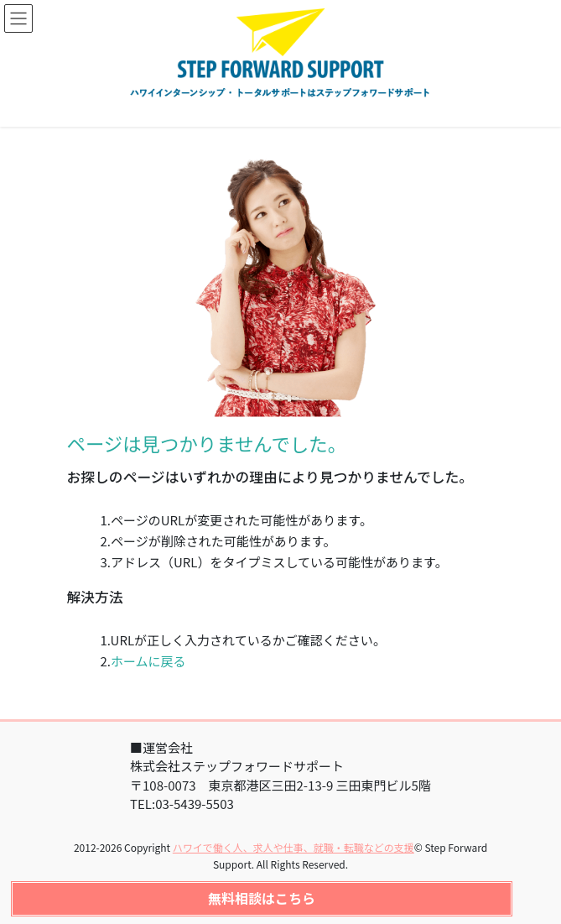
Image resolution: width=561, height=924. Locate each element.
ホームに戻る (148, 661)
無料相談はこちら (262, 898)
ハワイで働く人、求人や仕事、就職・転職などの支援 (293, 847)
